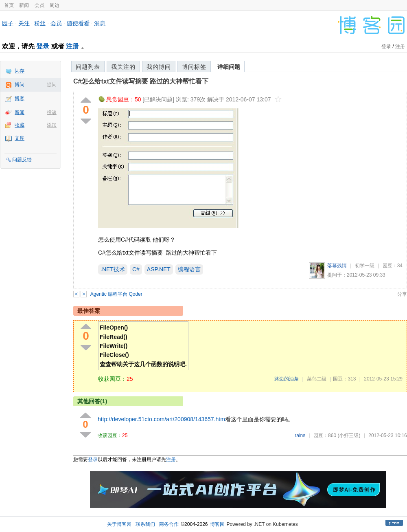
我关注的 (123, 67)
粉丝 (40, 23)
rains (300, 435)
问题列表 (88, 67)
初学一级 (365, 266)
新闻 (24, 5)
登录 (43, 46)
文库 (20, 138)
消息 (100, 23)
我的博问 (159, 67)
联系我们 (145, 524)
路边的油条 (287, 379)
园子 (8, 23)
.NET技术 (113, 269)
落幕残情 (337, 266)
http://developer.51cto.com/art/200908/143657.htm (161, 419)
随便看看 (78, 23)
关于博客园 (119, 524)
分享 (402, 294)
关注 (24, 23)
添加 (52, 125)
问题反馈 (22, 160)
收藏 (20, 125)
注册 (72, 46)
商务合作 (169, 524)
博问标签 (194, 67)
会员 (39, 5)
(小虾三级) (349, 435)
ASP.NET (159, 269)
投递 (52, 112)
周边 (55, 5)
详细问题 (229, 67)
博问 (20, 85)
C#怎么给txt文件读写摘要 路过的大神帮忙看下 (141, 81)
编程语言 (189, 269)
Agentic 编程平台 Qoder (116, 294)
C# (136, 269)
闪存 (20, 71)
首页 (9, 5)
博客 (20, 99)
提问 (52, 85)
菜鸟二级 (317, 379)
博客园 (217, 524)
